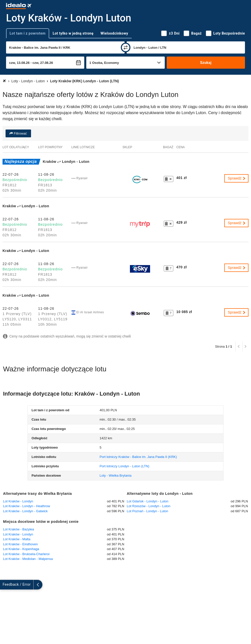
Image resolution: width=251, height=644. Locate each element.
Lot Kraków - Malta (17, 539)
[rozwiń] (5, 585)
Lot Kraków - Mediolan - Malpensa (28, 559)
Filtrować (20, 133)
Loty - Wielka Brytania (116, 475)
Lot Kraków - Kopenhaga (21, 549)
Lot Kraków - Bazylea (19, 529)
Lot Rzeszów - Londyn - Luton (149, 506)
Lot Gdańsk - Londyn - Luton (148, 501)
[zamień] (126, 47)
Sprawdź (237, 178)
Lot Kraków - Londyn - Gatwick (25, 511)
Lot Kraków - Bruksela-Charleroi (26, 554)
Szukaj (206, 63)
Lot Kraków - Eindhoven (20, 544)
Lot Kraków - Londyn (18, 501)
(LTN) (124, 466)
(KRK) (138, 457)
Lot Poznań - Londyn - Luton (148, 511)
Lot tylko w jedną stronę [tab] (73, 33)
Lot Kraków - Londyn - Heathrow (26, 506)
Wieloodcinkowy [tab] (114, 33)
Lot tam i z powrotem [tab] (28, 33)
